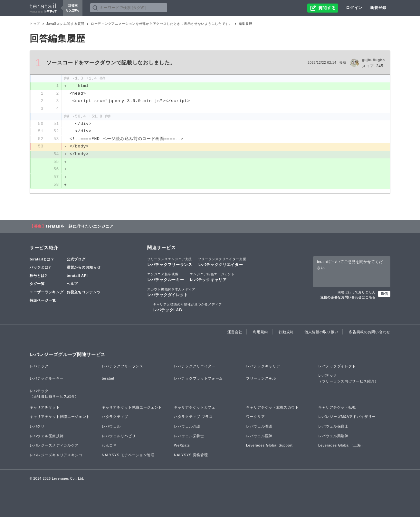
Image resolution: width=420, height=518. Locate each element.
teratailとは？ (42, 260)
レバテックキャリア (212, 278)
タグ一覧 (37, 285)
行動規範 (286, 333)
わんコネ (109, 447)
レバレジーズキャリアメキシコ (56, 456)
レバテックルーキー (166, 278)
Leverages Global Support (269, 447)
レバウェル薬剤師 (333, 437)
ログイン (354, 8)
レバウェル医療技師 (47, 437)
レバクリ (37, 427)
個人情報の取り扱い (321, 333)
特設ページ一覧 (43, 301)
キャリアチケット (45, 408)
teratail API (77, 277)
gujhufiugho (373, 60)
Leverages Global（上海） (341, 447)
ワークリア (256, 418)
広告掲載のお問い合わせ (370, 333)
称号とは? (38, 277)
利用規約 (260, 333)
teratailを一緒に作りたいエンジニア (80, 227)
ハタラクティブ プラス (193, 418)
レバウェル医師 (259, 437)
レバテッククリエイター (222, 263)
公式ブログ (76, 260)
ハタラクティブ (115, 418)
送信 (384, 295)
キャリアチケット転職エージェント (60, 418)
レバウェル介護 (187, 427)
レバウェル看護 (259, 427)
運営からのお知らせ (84, 268)
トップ (35, 24)
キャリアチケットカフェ (195, 408)
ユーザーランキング (47, 293)
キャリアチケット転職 (337, 408)
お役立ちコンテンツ (84, 293)
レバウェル (111, 427)
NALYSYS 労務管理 (191, 456)
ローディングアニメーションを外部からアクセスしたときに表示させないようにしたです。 (162, 24)
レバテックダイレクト (171, 293)
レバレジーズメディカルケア (54, 447)
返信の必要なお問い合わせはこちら (348, 299)
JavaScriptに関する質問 (65, 24)
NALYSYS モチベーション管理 (128, 456)
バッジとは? (40, 268)
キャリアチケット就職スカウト (272, 408)
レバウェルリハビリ (119, 437)
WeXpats (182, 447)
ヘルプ (72, 285)
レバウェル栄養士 (189, 437)
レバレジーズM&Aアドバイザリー (347, 418)
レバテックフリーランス (170, 263)
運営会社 (235, 333)
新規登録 (378, 8)
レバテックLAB (187, 308)
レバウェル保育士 (333, 427)
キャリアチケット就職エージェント (132, 408)
